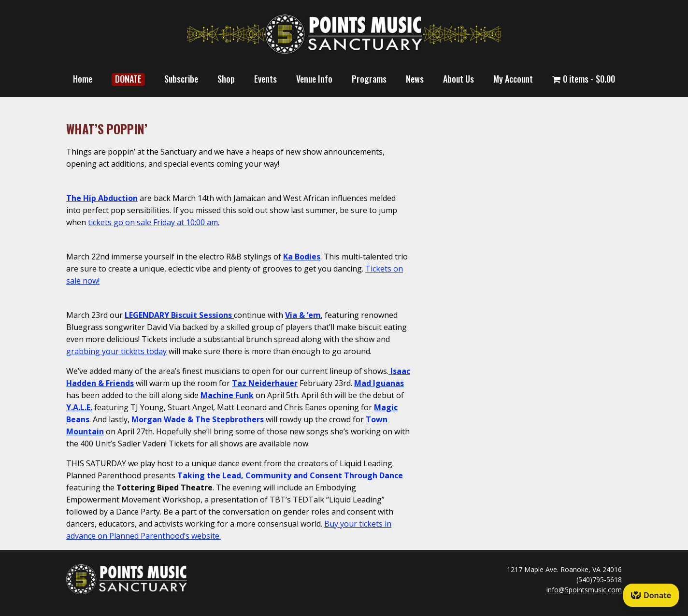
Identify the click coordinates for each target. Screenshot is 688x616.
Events (265, 79)
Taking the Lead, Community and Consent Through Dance (290, 475)
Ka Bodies (302, 257)
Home (83, 79)
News (415, 79)
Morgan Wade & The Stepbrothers (198, 419)
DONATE (128, 79)
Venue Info (314, 79)
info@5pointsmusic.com (584, 590)
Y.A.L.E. (79, 407)
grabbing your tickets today (116, 351)
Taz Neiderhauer (265, 383)
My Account (513, 79)
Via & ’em (303, 315)
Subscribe (181, 79)
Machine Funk (227, 395)
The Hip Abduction (102, 198)
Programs (369, 79)
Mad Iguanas (379, 383)
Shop (226, 79)
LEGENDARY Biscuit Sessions (178, 315)
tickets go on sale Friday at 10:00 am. (154, 222)
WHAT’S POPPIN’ (107, 129)
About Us (459, 79)
